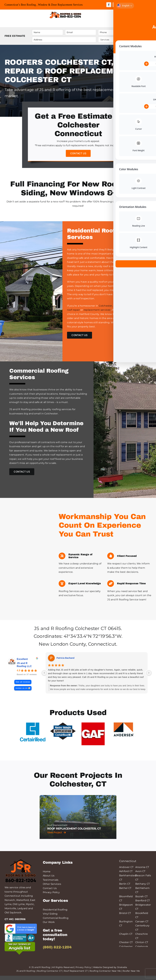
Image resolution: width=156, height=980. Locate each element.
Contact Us (50, 892)
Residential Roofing (55, 914)
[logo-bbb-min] (20, 939)
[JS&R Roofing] (65, 12)
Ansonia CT (142, 871)
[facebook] (109, 5)
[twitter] (115, 5)
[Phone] (114, 32)
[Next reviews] (149, 677)
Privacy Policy (51, 897)
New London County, (63, 648)
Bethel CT (125, 892)
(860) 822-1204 (57, 951)
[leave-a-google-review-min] (21, 929)
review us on (21, 692)
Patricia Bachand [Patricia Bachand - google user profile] (65, 662)
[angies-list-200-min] (20, 947)
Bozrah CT (141, 901)
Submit (141, 36)
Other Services (52, 888)
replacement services (97, 310)
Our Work (49, 926)
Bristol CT (125, 917)
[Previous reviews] (44, 677)
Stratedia (122, 971)
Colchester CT (91, 633)
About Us (49, 880)
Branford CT (143, 905)
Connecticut (102, 648)
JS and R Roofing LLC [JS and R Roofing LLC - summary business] (24, 669)
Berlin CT (125, 888)
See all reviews (23, 686)
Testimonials (51, 884)
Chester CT (126, 946)
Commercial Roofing (56, 922)
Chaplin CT (126, 938)
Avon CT (140, 875)
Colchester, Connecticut (114, 306)
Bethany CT (143, 888)
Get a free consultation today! (55, 939)
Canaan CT (142, 926)
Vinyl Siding (50, 918)
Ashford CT (126, 875)
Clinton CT (142, 946)
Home (47, 876)
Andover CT (126, 871)
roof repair (73, 310)
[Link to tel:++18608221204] (97, 15)
